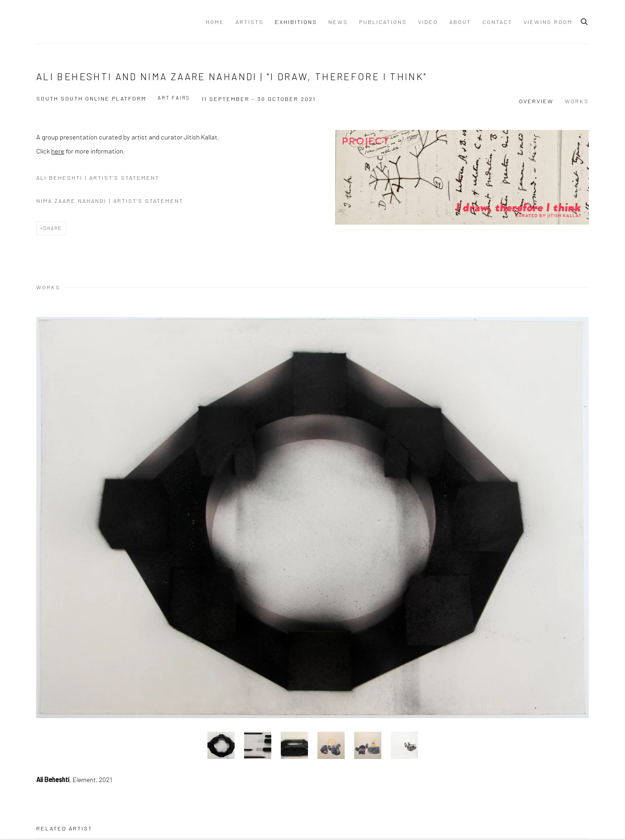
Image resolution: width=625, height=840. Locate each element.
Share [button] (53, 228)
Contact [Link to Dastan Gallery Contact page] (497, 22)
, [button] (221, 745)
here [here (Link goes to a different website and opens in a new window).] (58, 151)
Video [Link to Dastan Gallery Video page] (428, 22)
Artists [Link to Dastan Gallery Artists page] (250, 22)
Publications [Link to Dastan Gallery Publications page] (383, 22)
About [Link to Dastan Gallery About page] (460, 22)
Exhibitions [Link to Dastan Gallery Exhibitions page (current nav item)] (296, 22)
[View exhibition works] (462, 177)
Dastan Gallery (68, 22)
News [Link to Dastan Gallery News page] (338, 22)
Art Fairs (174, 97)
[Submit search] (585, 20)
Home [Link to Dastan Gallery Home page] (215, 22)
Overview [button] (536, 101)
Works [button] (577, 101)
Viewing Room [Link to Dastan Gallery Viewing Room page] (548, 22)
